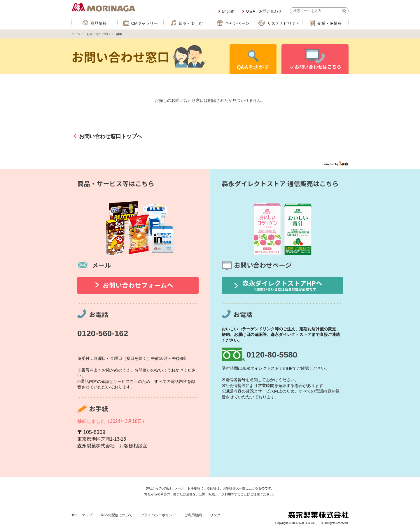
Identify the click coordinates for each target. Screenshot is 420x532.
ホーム (76, 34)
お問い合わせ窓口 (98, 34)
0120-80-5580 (272, 355)
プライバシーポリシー (158, 515)
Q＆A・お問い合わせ (264, 11)
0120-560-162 (103, 333)
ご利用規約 (193, 515)
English (228, 11)
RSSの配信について (117, 515)
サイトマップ (82, 515)
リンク (215, 515)
